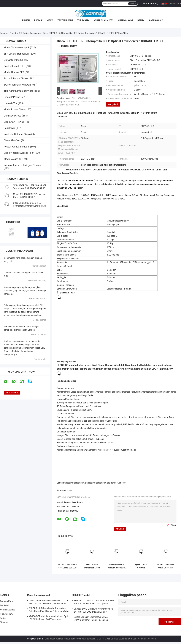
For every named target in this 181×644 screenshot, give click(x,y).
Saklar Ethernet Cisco (15, 78)
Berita (141, 20)
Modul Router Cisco (14, 109)
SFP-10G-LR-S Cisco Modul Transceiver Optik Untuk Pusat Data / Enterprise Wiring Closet (49, 610)
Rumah (26, 20)
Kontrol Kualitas (104, 20)
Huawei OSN (10, 103)
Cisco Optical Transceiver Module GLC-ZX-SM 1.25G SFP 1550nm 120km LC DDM (49, 602)
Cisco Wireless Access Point (19, 153)
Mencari (133, 4)
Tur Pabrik (83, 20)
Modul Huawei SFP (14, 72)
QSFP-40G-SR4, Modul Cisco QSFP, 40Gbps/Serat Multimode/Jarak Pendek (117, 566)
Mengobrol (113, 104)
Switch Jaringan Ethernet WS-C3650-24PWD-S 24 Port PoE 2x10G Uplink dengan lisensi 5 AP (91, 619)
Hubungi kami (125, 20)
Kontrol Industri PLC (14, 66)
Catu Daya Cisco (13, 116)
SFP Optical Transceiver (30, 33)
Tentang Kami (65, 20)
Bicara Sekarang (150, 3)
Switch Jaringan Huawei (17, 85)
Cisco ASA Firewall (14, 122)
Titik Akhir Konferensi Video (19, 91)
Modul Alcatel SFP (14, 159)
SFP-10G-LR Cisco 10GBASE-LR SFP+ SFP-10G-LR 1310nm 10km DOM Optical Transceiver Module (94, 603)
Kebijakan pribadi (35, 639)
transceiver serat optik (74, 483)
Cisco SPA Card (12, 140)
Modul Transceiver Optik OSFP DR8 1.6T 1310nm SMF (166, 566)
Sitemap (4, 622)
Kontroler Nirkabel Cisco (17, 134)
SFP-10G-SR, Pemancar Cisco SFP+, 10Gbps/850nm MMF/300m (92, 566)
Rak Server (10, 128)
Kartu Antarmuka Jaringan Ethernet (23, 165)
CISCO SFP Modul (13, 60)
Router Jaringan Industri (17, 147)
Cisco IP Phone (12, 97)
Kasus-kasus (156, 20)
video (50, 20)
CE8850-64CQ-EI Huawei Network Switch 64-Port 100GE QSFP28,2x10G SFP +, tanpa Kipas (93, 611)
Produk (38, 20)
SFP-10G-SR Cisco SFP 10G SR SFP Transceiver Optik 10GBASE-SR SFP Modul (30, 188)
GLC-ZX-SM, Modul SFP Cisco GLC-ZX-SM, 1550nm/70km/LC (67, 566)
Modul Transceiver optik (17, 48)
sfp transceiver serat (117, 483)
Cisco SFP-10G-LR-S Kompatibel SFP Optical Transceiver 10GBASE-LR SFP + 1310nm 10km (79, 102)
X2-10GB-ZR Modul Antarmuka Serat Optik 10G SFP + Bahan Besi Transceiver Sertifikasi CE (49, 618)
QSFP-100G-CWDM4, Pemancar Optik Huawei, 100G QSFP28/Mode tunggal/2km (141, 566)
